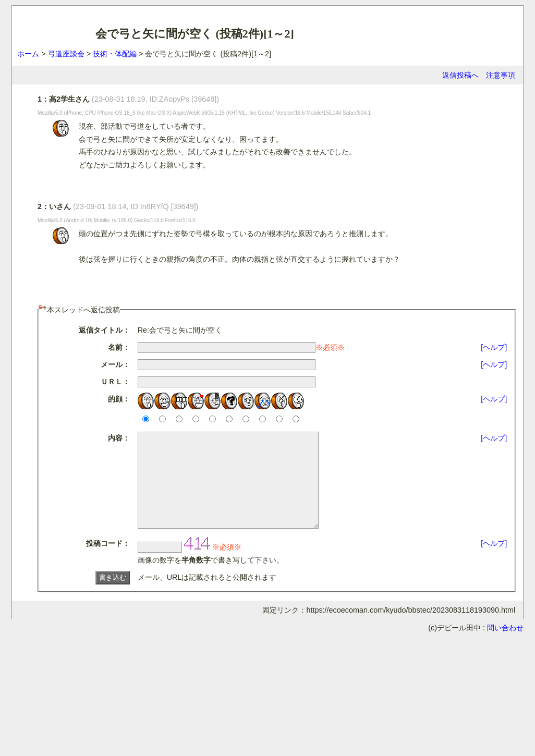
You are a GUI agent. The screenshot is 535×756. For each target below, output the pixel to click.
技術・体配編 (115, 54)
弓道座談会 (66, 54)
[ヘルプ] (494, 347)
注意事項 (501, 75)
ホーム (28, 54)
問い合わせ (505, 647)
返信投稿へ (460, 75)
